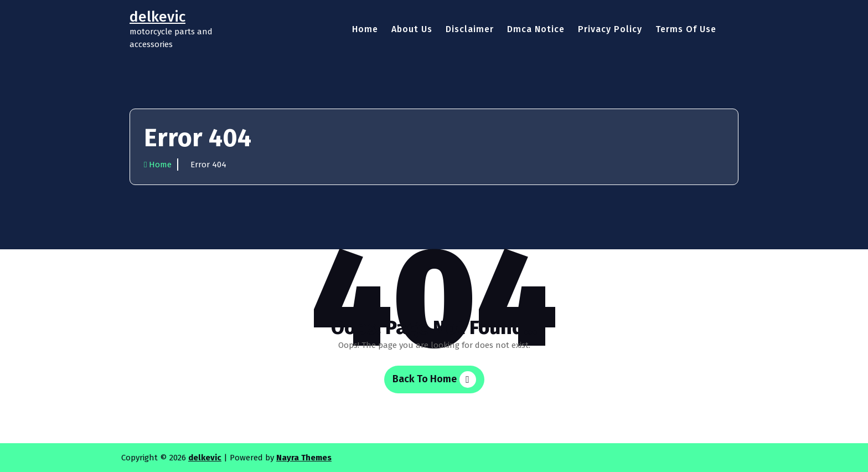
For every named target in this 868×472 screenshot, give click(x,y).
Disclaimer (470, 29)
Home (365, 29)
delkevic (205, 458)
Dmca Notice (536, 29)
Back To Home (434, 379)
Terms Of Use (686, 29)
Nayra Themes (304, 458)
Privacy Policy (610, 29)
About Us (412, 29)
